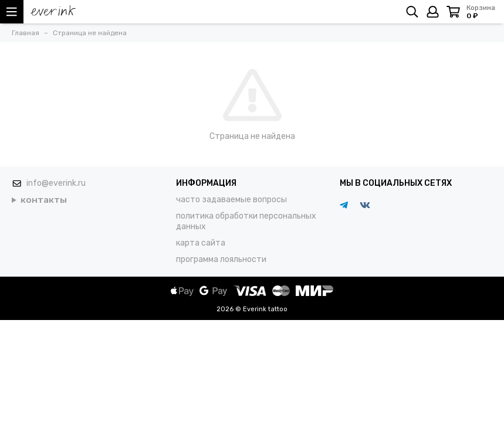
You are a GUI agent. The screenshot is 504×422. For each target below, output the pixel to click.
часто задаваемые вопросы (231, 200)
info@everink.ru (56, 183)
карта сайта (201, 243)
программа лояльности (221, 259)
